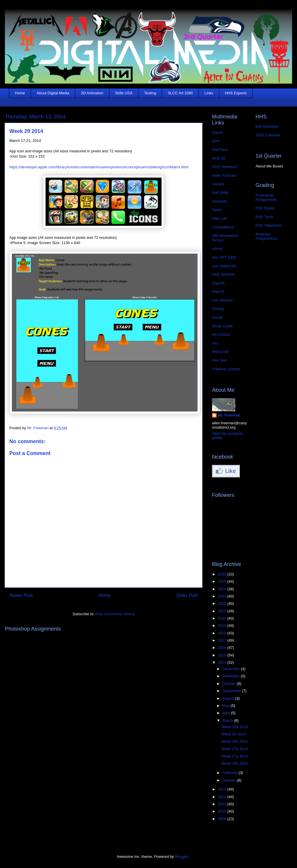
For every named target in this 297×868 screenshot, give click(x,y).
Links (209, 93)
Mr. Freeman (229, 415)
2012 (223, 797)
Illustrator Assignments (266, 236)
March (228, 720)
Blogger (181, 857)
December (232, 669)
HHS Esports (236, 93)
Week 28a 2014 (234, 741)
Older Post (187, 595)
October (230, 684)
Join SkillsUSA (224, 266)
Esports (218, 283)
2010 (223, 811)
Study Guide (222, 326)
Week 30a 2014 (234, 727)
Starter (218, 132)
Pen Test (219, 360)
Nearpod (219, 201)
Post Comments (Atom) (115, 614)
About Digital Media (53, 93)
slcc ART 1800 (224, 257)
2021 (223, 611)
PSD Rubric (265, 208)
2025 (223, 581)
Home (20, 93)
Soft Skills (220, 193)
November (232, 676)
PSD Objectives (269, 225)
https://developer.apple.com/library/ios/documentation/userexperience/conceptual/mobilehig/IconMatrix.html (99, 167)
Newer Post (21, 595)
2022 (223, 603)
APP (216, 141)
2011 (223, 804)
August (229, 698)
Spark (217, 210)
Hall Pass (220, 150)
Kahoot (218, 184)
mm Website (222, 300)
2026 (223, 574)
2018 (223, 633)
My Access (221, 334)
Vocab (217, 317)
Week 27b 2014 (234, 749)
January (230, 780)
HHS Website (223, 274)
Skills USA (124, 93)
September (232, 691)
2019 (223, 626)
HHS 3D (219, 158)
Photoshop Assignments (266, 197)
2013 (223, 789)
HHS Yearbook (224, 167)
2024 (223, 589)
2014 (223, 662)
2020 (223, 618)
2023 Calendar (268, 135)
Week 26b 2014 (234, 763)
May (227, 706)
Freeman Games (226, 369)
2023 (223, 596)
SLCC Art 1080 (180, 93)
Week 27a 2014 (234, 756)
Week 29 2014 (233, 734)
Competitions (223, 227)
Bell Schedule (267, 126)
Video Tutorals (224, 175)
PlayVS (218, 292)
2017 (223, 640)
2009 (223, 819)
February (231, 773)
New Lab (219, 218)
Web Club (220, 352)
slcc (215, 343)
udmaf (217, 249)
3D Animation (92, 93)
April (227, 713)
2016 (223, 648)
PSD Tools (264, 217)
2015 (223, 655)
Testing (150, 93)
